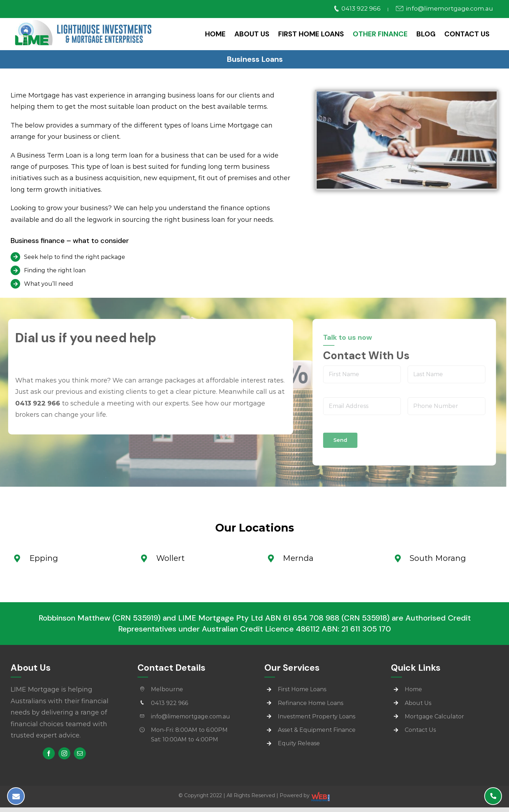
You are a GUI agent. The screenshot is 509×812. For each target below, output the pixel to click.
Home (413, 689)
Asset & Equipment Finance (317, 730)
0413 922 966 (358, 8)
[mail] (80, 753)
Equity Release (299, 743)
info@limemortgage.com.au (444, 8)
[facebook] (49, 753)
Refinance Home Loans (311, 703)
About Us (418, 703)
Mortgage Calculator (434, 716)
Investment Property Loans (317, 716)
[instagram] (64, 753)
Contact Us (420, 730)
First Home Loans (302, 689)
